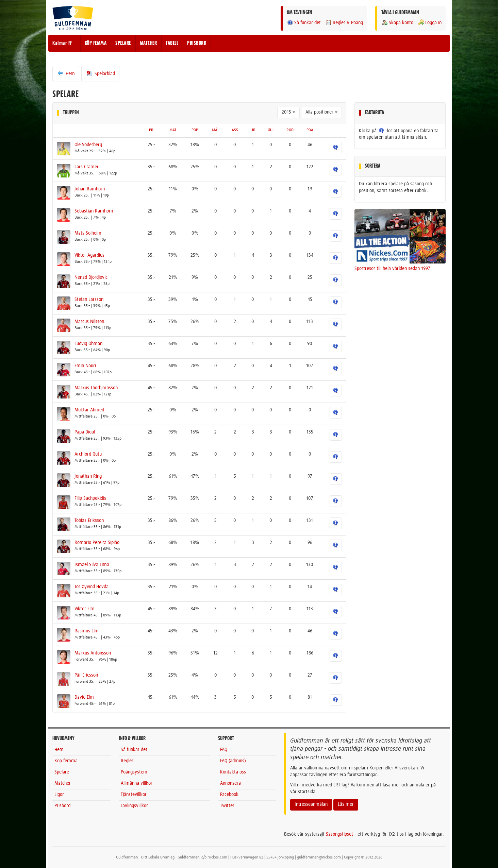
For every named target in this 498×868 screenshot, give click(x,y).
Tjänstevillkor (134, 795)
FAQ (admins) (233, 761)
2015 (288, 112)
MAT (173, 130)
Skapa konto (397, 23)
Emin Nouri (85, 366)
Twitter (227, 806)
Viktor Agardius (89, 255)
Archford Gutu (88, 454)
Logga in (430, 23)
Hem (66, 73)
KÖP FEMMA (96, 43)
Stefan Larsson (89, 300)
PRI (152, 130)
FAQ (224, 750)
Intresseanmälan (311, 804)
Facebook (229, 795)
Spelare (62, 772)
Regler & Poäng (344, 23)
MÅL (215, 130)
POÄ (310, 130)
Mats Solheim (88, 233)
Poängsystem (134, 772)
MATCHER (148, 43)
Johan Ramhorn (90, 189)
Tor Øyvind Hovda (92, 587)
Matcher (63, 783)
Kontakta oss (233, 772)
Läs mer (346, 804)
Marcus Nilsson (89, 322)
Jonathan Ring (88, 476)
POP (195, 130)
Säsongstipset (339, 834)
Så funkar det (304, 23)
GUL (271, 130)
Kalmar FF (62, 43)
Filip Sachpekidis (90, 498)
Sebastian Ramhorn (94, 211)
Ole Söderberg (88, 145)
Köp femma (66, 761)
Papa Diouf (85, 432)
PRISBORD (197, 43)
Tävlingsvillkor (134, 806)
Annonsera (230, 783)
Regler (127, 761)
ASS (235, 130)
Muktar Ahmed (89, 410)
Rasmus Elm (87, 631)
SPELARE (123, 43)
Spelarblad (100, 73)
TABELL (172, 43)
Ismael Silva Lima (92, 565)
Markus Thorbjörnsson (96, 388)
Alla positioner (321, 112)
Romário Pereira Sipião (97, 543)
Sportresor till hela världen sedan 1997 (392, 269)
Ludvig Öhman (88, 344)
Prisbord (62, 806)
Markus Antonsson (93, 653)
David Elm (84, 697)
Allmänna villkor (137, 783)
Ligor (59, 795)
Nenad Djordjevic (91, 277)
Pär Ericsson (86, 675)
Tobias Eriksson (89, 521)
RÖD (290, 130)
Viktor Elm (85, 609)
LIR (253, 130)
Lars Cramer (87, 167)
